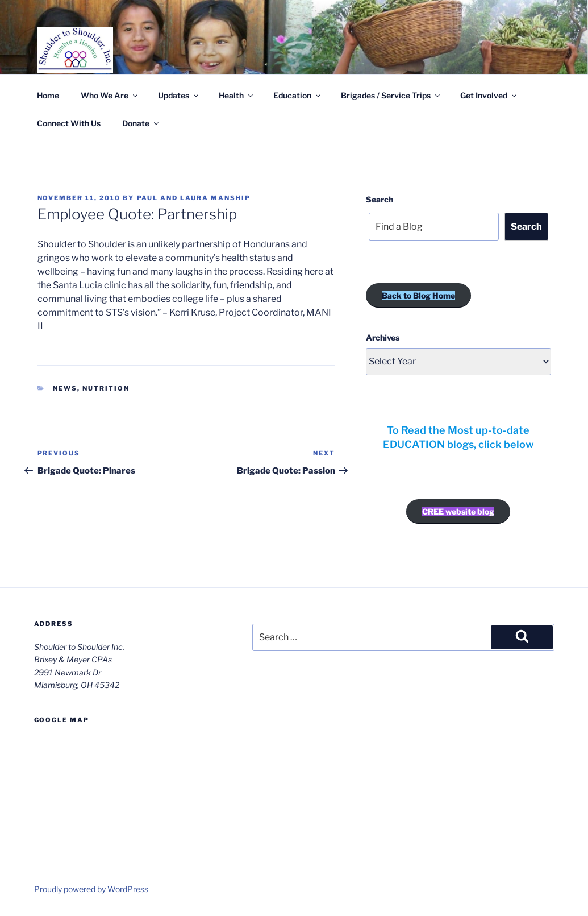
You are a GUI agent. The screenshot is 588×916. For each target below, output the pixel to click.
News (65, 388)
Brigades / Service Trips (391, 95)
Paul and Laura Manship (194, 198)
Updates (179, 95)
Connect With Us (69, 123)
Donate (141, 123)
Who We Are (110, 95)
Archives (383, 337)
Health (237, 95)
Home (48, 95)
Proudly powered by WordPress (91, 889)
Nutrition (106, 388)
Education (298, 95)
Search (380, 199)
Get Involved (489, 95)
